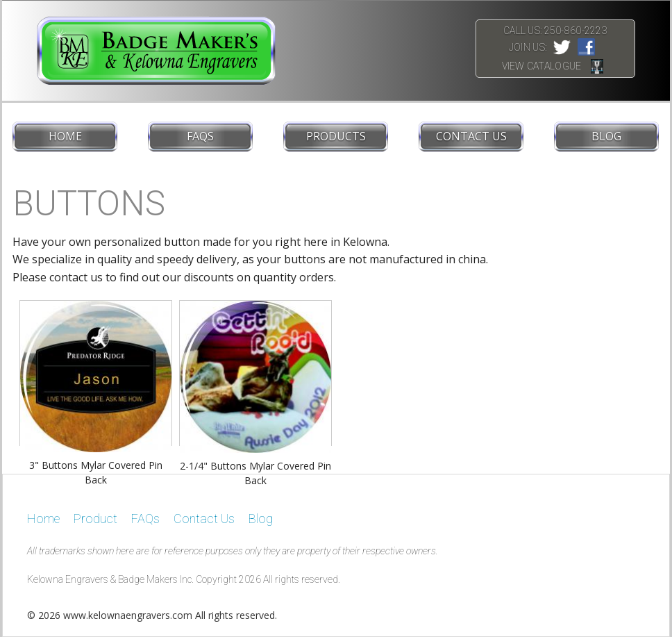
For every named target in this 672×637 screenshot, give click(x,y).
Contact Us (471, 136)
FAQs (200, 136)
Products (336, 136)
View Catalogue (542, 66)
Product (95, 519)
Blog (606, 136)
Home (65, 136)
